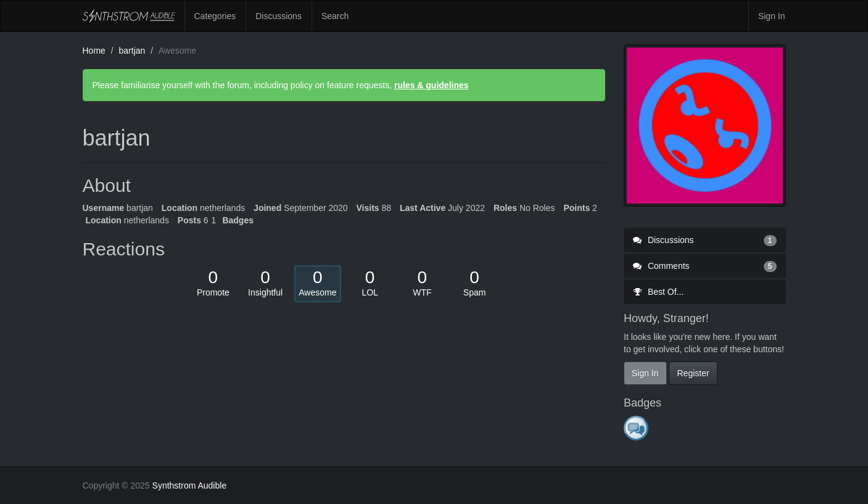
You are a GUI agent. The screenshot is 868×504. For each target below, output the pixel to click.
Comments (705, 266)
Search (335, 16)
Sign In (772, 16)
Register (693, 373)
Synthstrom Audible (129, 16)
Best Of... (658, 292)
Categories (215, 16)
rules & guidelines (432, 85)
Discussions (279, 16)
